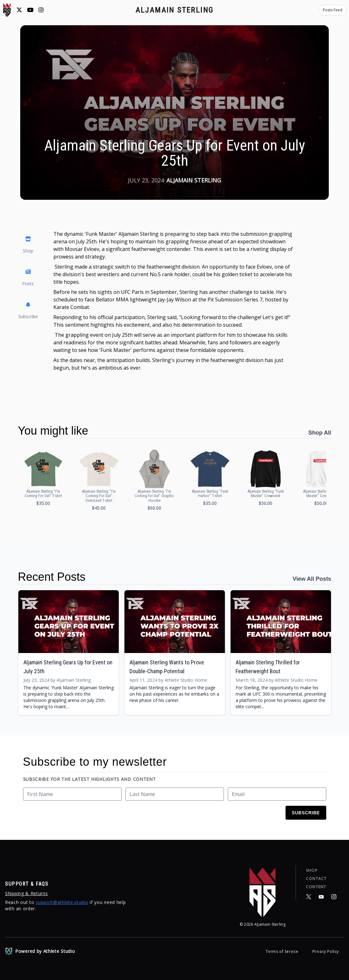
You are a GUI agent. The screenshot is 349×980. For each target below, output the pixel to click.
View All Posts (312, 579)
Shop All (320, 433)
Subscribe (306, 813)
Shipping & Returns (27, 893)
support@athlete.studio (62, 902)
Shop (312, 869)
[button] (43, 477)
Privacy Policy (326, 951)
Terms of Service (283, 951)
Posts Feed (333, 10)
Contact (316, 878)
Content (316, 887)
